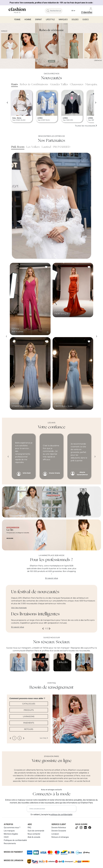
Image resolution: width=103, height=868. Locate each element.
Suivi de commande (36, 831)
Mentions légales (11, 834)
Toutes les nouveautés (86, 126)
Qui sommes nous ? (12, 828)
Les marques (9, 831)
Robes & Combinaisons (34, 85)
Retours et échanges (60, 837)
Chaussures (77, 85)
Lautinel (46, 147)
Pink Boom (18, 147)
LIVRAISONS (29, 716)
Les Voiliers (33, 147)
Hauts (14, 85)
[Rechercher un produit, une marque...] (56, 11)
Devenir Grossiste (59, 831)
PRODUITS (29, 710)
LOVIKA (40, 118)
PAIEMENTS (29, 723)
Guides (86, 20)
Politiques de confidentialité (15, 840)
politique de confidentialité (61, 815)
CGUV (6, 837)
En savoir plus (52, 578)
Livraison (55, 834)
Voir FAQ (44, 738)
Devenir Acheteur (59, 828)
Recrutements (10, 843)
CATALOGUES (29, 704)
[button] (44, 629)
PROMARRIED (62, 147)
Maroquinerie (93, 85)
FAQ (29, 828)
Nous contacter (34, 834)
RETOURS (29, 729)
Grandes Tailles (59, 85)
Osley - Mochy (17, 118)
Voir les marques (19, 608)
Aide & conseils (34, 837)
